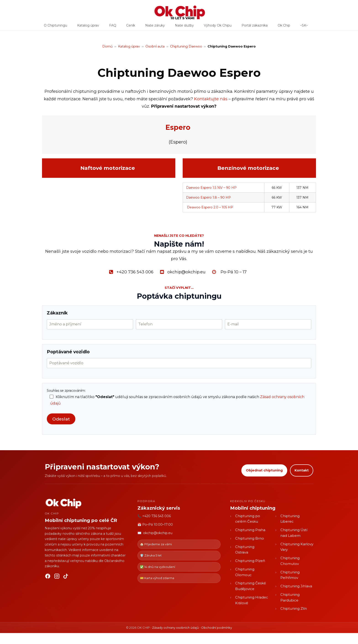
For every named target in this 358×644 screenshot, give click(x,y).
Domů (107, 46)
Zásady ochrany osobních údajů (175, 628)
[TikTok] (66, 577)
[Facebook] (48, 577)
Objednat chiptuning (264, 470)
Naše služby (184, 27)
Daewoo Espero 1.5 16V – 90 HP (211, 188)
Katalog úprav (88, 27)
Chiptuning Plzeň (250, 561)
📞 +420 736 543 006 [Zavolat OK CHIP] (154, 516)
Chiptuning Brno (250, 538)
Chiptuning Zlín (294, 608)
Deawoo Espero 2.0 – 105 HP (210, 207)
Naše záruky (155, 27)
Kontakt (302, 470)
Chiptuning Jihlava (296, 586)
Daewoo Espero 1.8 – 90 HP (208, 197)
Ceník (131, 27)
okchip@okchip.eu (158, 533)
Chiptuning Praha (250, 530)
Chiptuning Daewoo (186, 46)
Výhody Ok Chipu (218, 27)
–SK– (304, 27)
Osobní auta (155, 46)
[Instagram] (57, 577)
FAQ (113, 27)
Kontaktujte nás (211, 99)
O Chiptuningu (55, 27)
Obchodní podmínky (217, 628)
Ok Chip (284, 27)
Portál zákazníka (255, 27)
